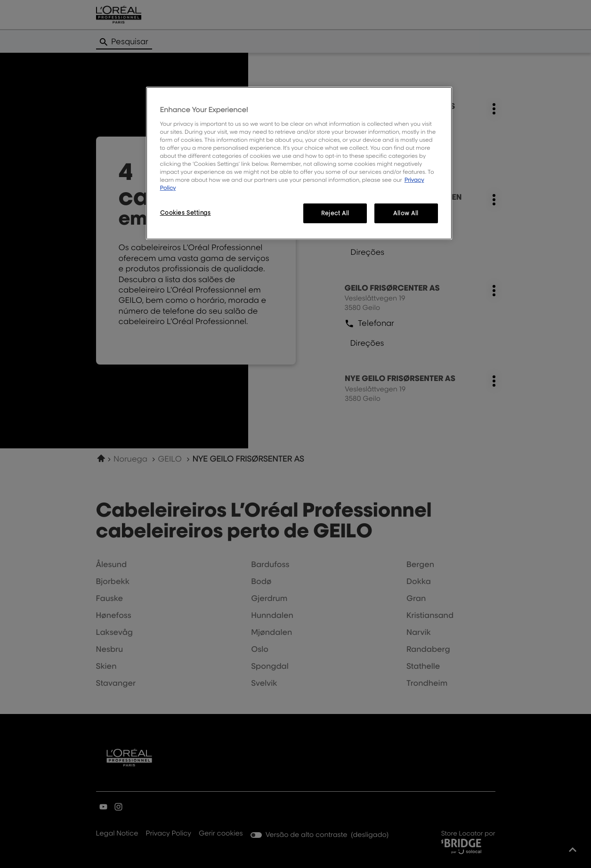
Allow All (406, 213)
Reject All (335, 213)
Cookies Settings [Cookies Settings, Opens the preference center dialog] (186, 213)
